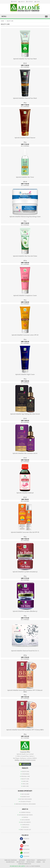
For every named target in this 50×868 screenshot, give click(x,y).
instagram (25, 849)
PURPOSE (25, 817)
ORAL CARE (25, 784)
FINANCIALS (25, 827)
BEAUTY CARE (25, 779)
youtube (25, 846)
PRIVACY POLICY (31, 860)
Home (2, 21)
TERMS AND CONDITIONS (11, 860)
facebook (25, 839)
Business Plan (25, 797)
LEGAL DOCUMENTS (25, 822)
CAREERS (38, 862)
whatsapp (25, 853)
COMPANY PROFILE (25, 812)
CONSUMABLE (25, 774)
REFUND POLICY (30, 862)
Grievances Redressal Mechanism (25, 804)
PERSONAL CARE (25, 776)
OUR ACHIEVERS (25, 820)
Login (37, 2)
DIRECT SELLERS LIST (25, 830)
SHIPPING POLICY (41, 860)
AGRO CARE (25, 786)
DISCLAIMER (22, 860)
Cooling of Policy (25, 802)
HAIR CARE (25, 781)
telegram (25, 856)
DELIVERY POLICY (10, 862)
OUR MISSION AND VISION (25, 815)
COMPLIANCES (25, 825)
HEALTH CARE (25, 772)
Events (14, 2)
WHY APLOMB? (25, 794)
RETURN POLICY (21, 862)
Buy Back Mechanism (25, 799)
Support (30, 2)
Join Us (22, 2)
